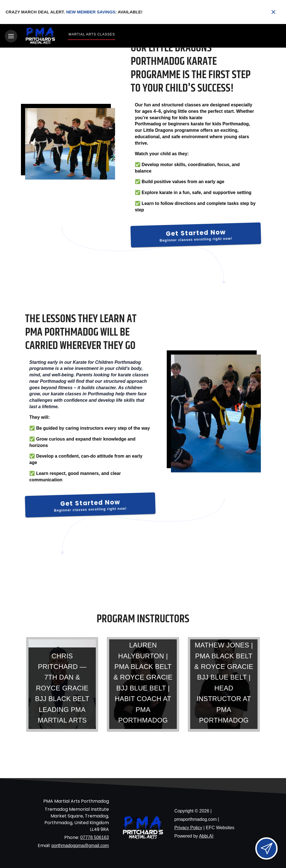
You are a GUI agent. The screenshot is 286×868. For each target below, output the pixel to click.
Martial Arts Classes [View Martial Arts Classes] (92, 34)
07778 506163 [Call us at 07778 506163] (94, 837)
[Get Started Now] (196, 234)
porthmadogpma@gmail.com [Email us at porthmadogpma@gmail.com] (80, 845)
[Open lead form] (266, 848)
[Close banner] (273, 12)
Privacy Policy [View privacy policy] (188, 827)
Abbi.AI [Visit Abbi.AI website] (206, 835)
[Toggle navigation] (11, 36)
